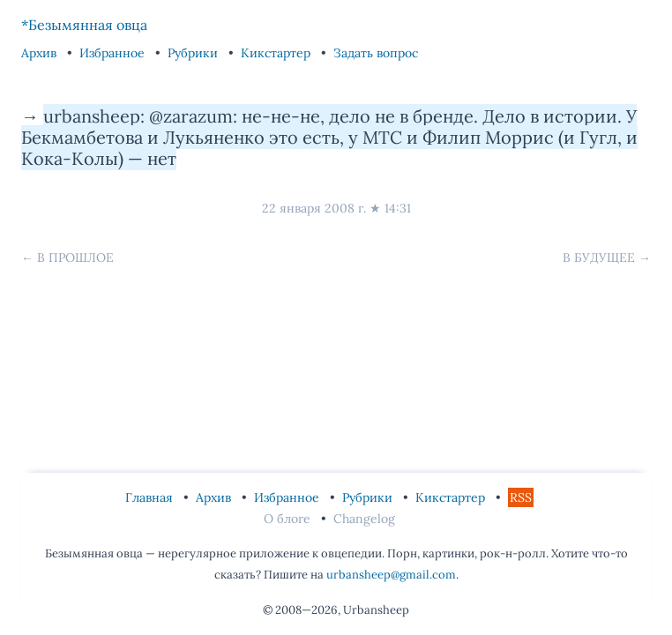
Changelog (364, 519)
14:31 (398, 208)
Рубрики (194, 53)
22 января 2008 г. (314, 208)
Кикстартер (277, 53)
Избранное (114, 53)
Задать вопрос (376, 53)
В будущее (599, 258)
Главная (151, 497)
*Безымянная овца (84, 25)
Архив (41, 53)
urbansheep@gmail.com (391, 575)
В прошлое (75, 258)
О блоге (289, 519)
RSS (521, 497)
